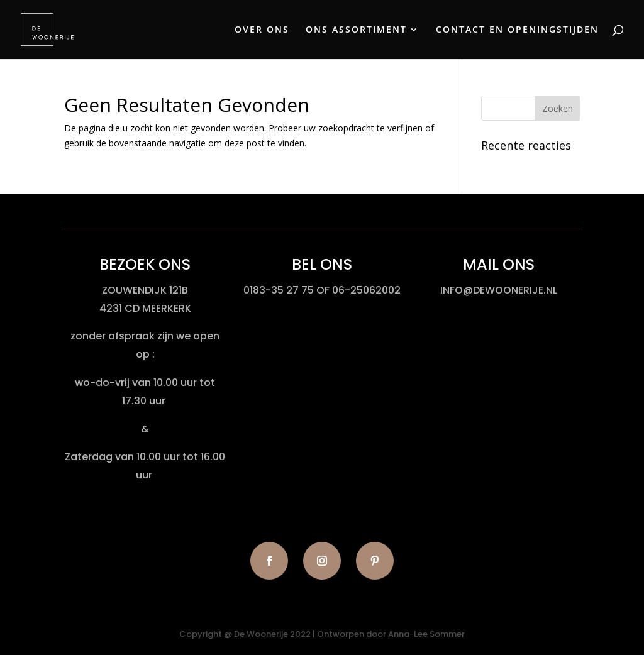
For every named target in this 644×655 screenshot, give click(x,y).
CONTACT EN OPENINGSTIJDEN (517, 30)
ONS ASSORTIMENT (356, 30)
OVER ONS (262, 30)
